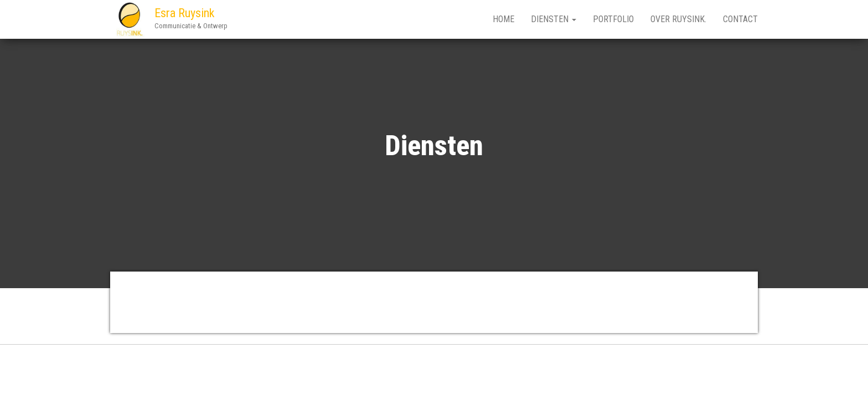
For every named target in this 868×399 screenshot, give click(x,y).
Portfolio (613, 19)
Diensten (554, 19)
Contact (740, 19)
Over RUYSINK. (678, 19)
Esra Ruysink (184, 13)
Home (503, 19)
